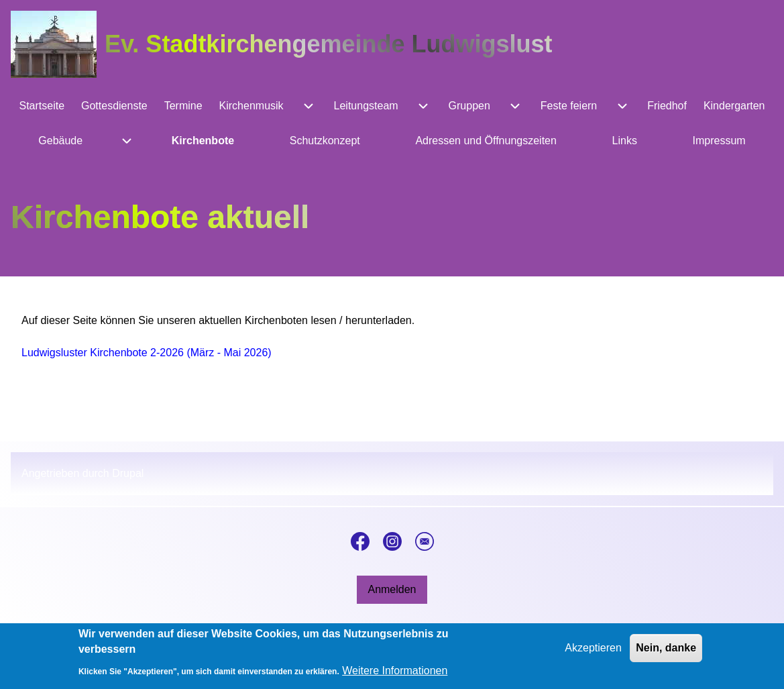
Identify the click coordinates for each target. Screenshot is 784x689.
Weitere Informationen (395, 675)
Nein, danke (666, 652)
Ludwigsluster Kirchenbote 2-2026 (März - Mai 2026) (147, 353)
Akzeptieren (593, 652)
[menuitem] (42, 106)
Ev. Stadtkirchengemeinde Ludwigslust (328, 44)
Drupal (128, 473)
